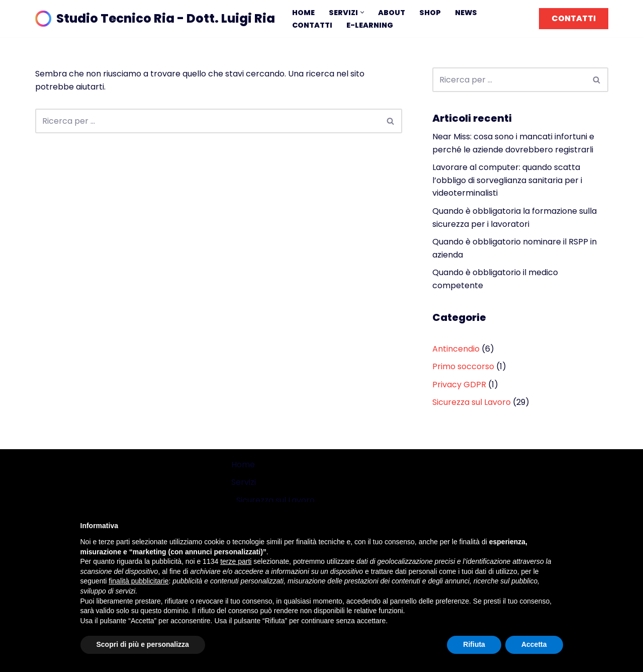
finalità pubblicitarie (139, 581)
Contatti (312, 25)
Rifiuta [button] (474, 644)
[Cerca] (208, 121)
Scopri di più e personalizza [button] (143, 644)
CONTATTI (574, 18)
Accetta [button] (534, 644)
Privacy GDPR (459, 385)
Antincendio (456, 349)
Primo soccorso (463, 366)
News (466, 13)
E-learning (370, 25)
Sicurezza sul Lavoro (472, 402)
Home (303, 13)
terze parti (236, 561)
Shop (430, 13)
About (392, 13)
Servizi (244, 482)
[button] (362, 12)
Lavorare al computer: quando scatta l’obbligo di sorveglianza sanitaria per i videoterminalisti (507, 180)
